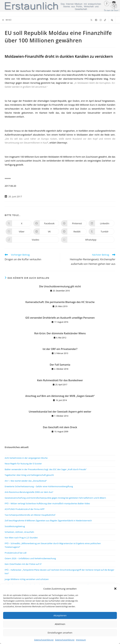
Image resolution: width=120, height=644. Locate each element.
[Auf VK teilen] (46, 231)
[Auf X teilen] (19, 223)
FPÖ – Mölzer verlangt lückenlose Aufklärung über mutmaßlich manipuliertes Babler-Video (47, 503)
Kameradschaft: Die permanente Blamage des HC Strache (60, 302)
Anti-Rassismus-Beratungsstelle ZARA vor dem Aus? (29, 492)
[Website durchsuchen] (112, 20)
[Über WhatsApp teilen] (88, 240)
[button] (115, 589)
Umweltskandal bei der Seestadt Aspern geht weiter (60, 412)
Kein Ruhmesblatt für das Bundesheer (60, 380)
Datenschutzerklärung (44, 640)
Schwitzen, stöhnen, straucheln (19, 532)
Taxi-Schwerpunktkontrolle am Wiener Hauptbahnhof (30, 515)
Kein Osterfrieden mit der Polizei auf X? (23, 564)
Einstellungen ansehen (60, 633)
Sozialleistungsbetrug (15, 526)
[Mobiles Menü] (7, 20)
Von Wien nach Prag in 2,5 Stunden (21, 538)
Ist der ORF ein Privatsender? (60, 349)
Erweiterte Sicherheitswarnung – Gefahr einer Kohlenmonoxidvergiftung (39, 486)
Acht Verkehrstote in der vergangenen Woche (26, 458)
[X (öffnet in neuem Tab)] (91, 20)
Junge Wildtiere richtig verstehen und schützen (27, 579)
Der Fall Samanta (60, 365)
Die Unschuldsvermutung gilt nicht (60, 286)
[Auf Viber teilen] (19, 231)
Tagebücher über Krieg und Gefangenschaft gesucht (29, 475)
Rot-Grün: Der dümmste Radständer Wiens (60, 333)
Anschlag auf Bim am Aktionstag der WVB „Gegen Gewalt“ (60, 396)
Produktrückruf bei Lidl (16, 553)
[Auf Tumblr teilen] (101, 231)
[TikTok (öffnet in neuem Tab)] (105, 20)
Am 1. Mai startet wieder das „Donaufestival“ (26, 481)
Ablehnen (60, 624)
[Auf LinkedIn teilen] (101, 223)
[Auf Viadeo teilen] (32, 240)
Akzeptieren (60, 615)
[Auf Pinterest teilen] (74, 223)
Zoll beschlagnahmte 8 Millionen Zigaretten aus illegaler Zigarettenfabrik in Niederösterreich (48, 521)
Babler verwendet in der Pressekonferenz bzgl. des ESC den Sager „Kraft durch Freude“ (46, 469)
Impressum (81, 640)
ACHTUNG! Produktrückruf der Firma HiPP (25, 509)
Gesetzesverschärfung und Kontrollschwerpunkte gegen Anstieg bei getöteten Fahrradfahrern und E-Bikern (55, 498)
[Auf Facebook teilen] (46, 223)
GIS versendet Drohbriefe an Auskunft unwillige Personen (60, 318)
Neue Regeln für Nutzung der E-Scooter (23, 464)
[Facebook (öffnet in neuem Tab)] (96, 20)
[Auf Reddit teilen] (74, 231)
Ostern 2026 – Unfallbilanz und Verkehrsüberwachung (30, 558)
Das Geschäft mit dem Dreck (60, 427)
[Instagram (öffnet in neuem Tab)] (101, 20)
